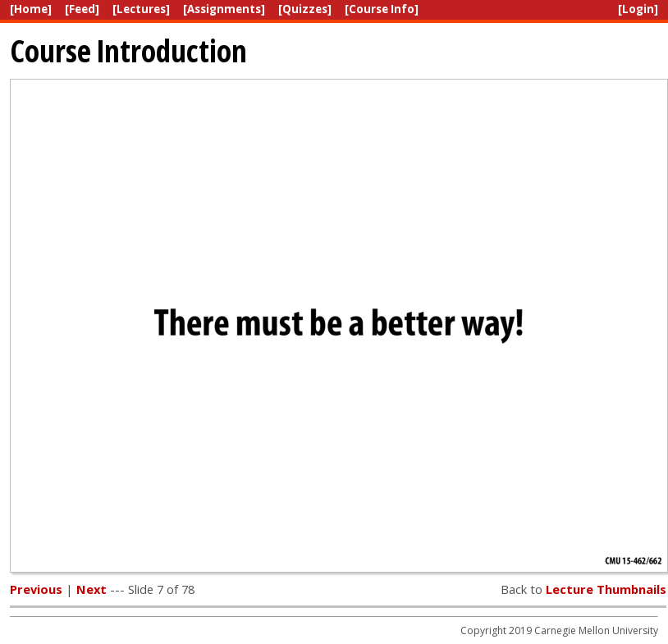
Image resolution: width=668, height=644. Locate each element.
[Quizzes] (305, 9)
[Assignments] (224, 9)
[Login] (638, 9)
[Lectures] (141, 9)
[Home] (31, 9)
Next (92, 589)
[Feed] (82, 9)
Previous (36, 589)
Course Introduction (128, 50)
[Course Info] (382, 9)
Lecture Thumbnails (606, 589)
